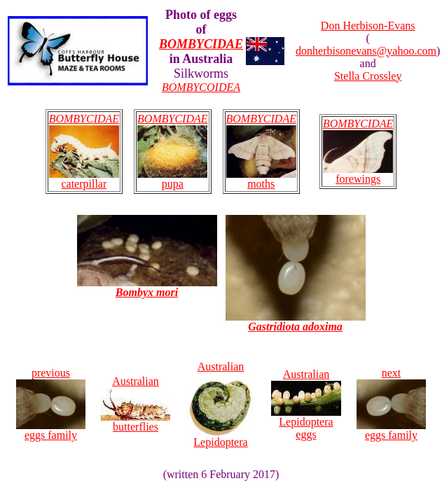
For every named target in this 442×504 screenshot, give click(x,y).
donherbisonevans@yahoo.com (366, 51)
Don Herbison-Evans (368, 26)
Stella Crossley (368, 76)
